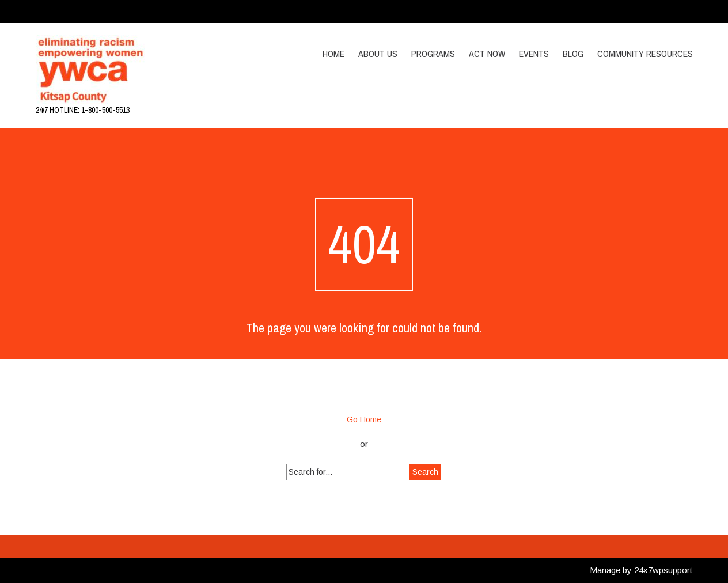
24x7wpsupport (663, 570)
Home (333, 54)
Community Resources (645, 54)
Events (534, 54)
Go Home (364, 419)
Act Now (487, 54)
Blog (573, 54)
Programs (433, 54)
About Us (378, 54)
